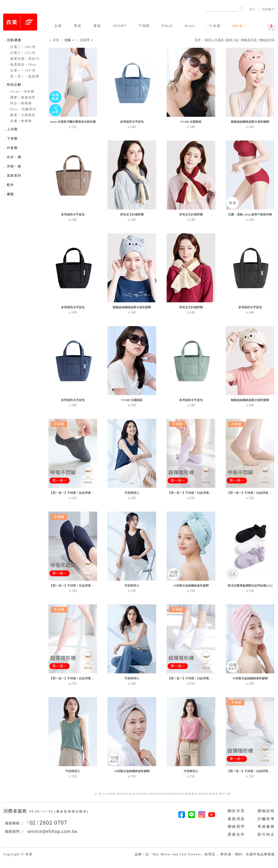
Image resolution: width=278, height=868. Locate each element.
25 (175, 794)
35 (210, 794)
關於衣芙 (236, 811)
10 (123, 794)
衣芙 (56, 40)
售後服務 (266, 826)
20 (158, 794)
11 (127, 794)
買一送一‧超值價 (23, 76)
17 (148, 794)
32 (200, 794)
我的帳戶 (268, 9)
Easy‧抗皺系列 (21, 109)
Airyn (190, 26)
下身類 (144, 26)
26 (179, 794)
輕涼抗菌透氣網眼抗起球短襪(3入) (250, 585)
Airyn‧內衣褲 (20, 92)
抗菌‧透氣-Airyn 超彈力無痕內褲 (250, 214)
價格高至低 (249, 40)
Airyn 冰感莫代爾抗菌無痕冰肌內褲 (73, 122)
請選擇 (85, 40)
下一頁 (226, 794)
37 (217, 794)
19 (155, 794)
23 (168, 794)
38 (220, 794)
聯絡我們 (236, 826)
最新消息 (236, 819)
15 (141, 794)
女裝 (58, 26)
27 (182, 794)
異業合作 (236, 834)
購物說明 (266, 811)
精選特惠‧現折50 (23, 59)
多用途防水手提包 (132, 122)
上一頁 (98, 794)
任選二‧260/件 (21, 47)
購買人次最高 (214, 40)
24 (172, 794)
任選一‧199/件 (21, 70)
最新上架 (232, 40)
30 (193, 794)
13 (134, 794)
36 (214, 794)
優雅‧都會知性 (21, 97)
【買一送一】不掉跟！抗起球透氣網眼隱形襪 (79, 493)
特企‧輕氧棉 (19, 103)
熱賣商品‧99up (22, 65)
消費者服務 (16, 811)
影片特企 (266, 834)
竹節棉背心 (132, 493)
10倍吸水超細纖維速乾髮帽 (191, 585)
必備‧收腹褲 (19, 121)
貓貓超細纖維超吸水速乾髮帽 (250, 122)
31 (196, 794)
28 (186, 794)
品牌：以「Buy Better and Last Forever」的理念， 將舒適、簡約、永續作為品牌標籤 (205, 854)
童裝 (97, 26)
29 (189, 794)
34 (207, 794)
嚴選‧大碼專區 (21, 115)
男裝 (78, 26)
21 (162, 794)
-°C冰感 (213, 26)
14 (137, 794)
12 (130, 794)
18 (151, 794)
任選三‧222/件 (21, 53)
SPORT (120, 26)
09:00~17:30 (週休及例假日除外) (59, 812)
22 (165, 794)
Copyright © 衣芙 (18, 854)
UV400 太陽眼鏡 (191, 122)
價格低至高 (267, 40)
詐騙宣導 (266, 819)
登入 (252, 9)
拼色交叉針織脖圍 (132, 214)
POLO (167, 26)
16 (144, 794)
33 (203, 794)
